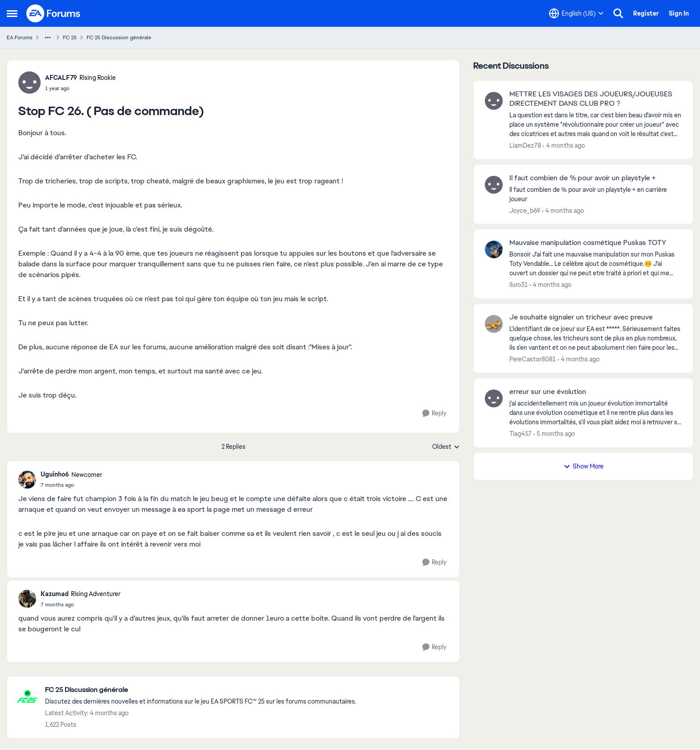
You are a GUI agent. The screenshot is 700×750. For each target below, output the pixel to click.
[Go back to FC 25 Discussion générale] (201, 690)
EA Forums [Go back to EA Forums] (20, 37)
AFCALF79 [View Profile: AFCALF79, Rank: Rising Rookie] (61, 78)
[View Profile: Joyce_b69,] (494, 185)
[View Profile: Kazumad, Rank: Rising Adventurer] (27, 599)
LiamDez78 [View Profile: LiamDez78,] (525, 145)
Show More (583, 466)
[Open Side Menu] (12, 13)
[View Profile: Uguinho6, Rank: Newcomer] (27, 480)
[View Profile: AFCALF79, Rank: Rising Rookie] (29, 83)
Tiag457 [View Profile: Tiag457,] (521, 434)
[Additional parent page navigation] (48, 37)
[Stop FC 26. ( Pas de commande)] (71, 485)
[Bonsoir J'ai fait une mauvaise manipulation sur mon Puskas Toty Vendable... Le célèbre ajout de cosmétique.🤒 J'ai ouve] (596, 264)
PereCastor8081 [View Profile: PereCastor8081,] (533, 359)
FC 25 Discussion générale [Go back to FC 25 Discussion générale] (119, 37)
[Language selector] (576, 13)
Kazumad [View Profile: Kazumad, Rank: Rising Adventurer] (55, 594)
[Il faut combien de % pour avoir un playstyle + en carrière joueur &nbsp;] (596, 194)
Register (646, 13)
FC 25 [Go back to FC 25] (70, 37)
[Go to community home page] (54, 13)
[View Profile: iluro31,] (494, 249)
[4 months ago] (564, 146)
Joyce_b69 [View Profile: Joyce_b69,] (525, 210)
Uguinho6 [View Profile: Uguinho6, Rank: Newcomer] (55, 474)
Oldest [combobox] (446, 447)
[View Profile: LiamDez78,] (494, 101)
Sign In (679, 13)
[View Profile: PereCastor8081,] (494, 324)
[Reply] (434, 413)
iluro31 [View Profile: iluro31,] (519, 285)
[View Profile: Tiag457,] (494, 398)
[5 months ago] (554, 434)
